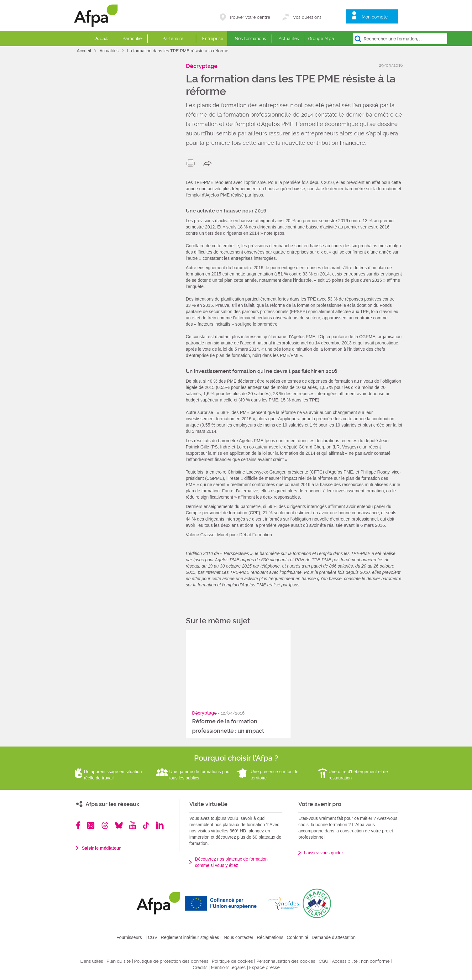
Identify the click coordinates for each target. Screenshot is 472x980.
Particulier (133, 39)
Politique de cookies (232, 961)
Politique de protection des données (171, 961)
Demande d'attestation (334, 937)
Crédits (200, 967)
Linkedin (160, 825)
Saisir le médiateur (101, 848)
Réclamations (270, 937)
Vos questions (307, 17)
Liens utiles (92, 961)
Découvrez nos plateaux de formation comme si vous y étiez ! (231, 862)
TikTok (146, 825)
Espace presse (264, 967)
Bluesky (119, 825)
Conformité (297, 937)
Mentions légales (228, 967)
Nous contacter (239, 937)
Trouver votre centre (250, 17)
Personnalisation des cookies (286, 961)
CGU (324, 961)
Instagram (91, 825)
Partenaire (173, 39)
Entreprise (213, 39)
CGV (153, 937)
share (209, 163)
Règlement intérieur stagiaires (190, 937)
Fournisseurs (129, 937)
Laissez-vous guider (324, 853)
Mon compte (375, 17)
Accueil (84, 51)
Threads (105, 825)
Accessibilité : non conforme (361, 961)
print (192, 163)
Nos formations (250, 39)
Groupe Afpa (321, 39)
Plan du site (119, 961)
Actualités (289, 39)
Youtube (132, 825)
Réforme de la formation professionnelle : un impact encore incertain (228, 731)
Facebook (78, 825)
